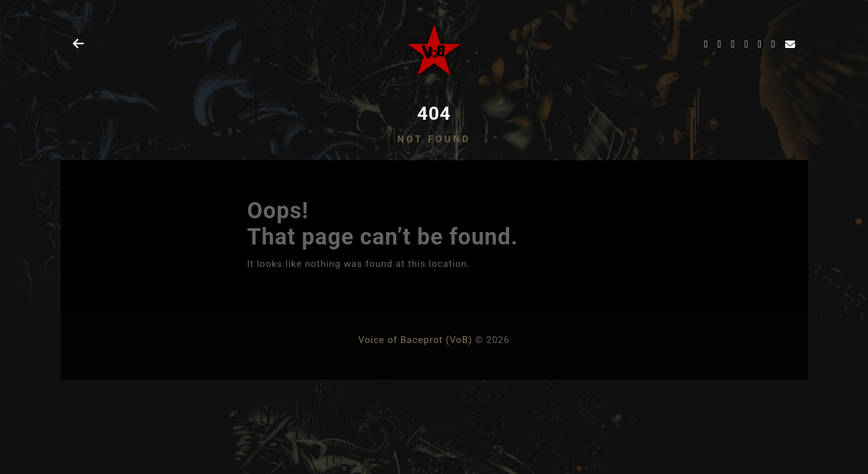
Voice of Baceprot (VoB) (415, 340)
